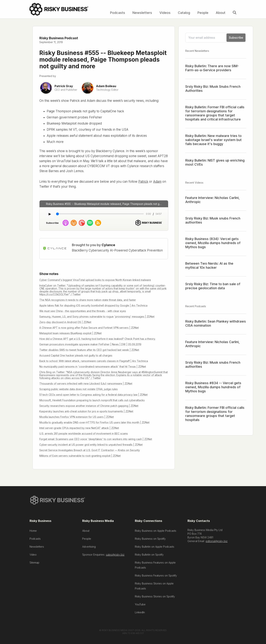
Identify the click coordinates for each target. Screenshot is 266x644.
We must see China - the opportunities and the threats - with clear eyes (83, 311)
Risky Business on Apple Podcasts (156, 533)
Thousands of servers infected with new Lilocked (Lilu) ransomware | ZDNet (86, 384)
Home (33, 533)
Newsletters (142, 13)
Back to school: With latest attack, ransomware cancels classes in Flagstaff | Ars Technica (94, 361)
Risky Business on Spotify (150, 540)
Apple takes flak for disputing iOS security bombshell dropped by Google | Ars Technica (93, 305)
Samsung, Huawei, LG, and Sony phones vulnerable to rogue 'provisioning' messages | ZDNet (97, 317)
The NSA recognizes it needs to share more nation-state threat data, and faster (88, 300)
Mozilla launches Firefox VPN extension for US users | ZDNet (77, 417)
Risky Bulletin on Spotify (149, 556)
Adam (157, 182)
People (203, 13)
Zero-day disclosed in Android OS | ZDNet (65, 322)
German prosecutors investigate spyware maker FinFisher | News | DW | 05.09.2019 (90, 344)
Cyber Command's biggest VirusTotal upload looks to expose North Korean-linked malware (95, 280)
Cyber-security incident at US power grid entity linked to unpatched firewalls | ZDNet (91, 445)
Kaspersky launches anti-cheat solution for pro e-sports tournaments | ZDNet (86, 411)
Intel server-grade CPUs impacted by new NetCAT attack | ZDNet (79, 428)
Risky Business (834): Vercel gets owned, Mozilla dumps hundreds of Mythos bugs (213, 243)
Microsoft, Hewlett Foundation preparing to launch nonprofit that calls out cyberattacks (92, 400)
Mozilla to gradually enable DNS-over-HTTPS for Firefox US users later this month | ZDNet (94, 422)
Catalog (184, 13)
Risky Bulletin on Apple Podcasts (155, 548)
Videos (165, 13)
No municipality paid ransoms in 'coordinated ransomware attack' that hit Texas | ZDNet (93, 367)
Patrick (143, 182)
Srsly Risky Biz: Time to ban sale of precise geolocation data (213, 286)
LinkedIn (140, 614)
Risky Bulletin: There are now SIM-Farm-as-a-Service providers (212, 68)
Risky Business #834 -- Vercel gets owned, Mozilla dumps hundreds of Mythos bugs (213, 387)
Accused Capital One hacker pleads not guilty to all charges (76, 355)
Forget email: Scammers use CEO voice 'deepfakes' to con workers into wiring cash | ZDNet (96, 439)
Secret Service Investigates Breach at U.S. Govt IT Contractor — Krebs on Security (90, 450)
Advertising (89, 548)
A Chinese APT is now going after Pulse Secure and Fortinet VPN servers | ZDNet (89, 328)
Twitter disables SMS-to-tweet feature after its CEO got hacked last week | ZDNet (89, 350)
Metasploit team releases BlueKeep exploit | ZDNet (70, 333)
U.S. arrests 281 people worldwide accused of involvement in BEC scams (84, 433)
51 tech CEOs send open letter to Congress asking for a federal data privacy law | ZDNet (93, 395)
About (221, 13)
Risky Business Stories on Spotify (155, 598)
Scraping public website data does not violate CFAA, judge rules (79, 389)
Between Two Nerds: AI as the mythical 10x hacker (209, 265)
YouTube (140, 606)
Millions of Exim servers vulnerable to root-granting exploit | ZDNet (80, 456)
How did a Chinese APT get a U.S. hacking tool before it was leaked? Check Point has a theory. (97, 339)
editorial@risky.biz (217, 543)
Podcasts (118, 13)
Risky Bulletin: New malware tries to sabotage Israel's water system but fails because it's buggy (213, 140)
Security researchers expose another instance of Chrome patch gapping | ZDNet (89, 406)
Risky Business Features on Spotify (156, 577)
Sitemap (34, 564)
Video (33, 556)
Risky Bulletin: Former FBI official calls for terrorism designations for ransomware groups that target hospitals (215, 414)
